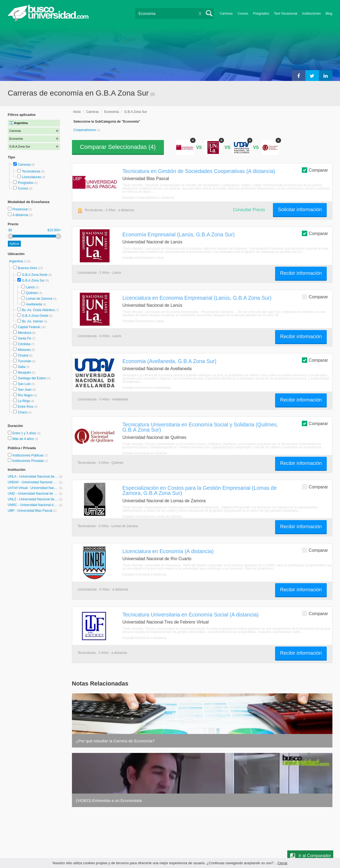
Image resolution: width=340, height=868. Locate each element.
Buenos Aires (27, 268)
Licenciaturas (32, 177)
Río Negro (25, 395)
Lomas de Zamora (39, 299)
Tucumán (25, 361)
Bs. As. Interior (32, 321)
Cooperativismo (85, 130)
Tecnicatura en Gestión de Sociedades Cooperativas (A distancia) (199, 171)
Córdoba (24, 344)
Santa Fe (24, 338)
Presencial (20, 209)
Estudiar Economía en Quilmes (145, 453)
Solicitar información (300, 210)
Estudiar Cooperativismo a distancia (148, 198)
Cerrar (283, 863)
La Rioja (24, 401)
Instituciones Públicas (30, 455)
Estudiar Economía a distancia (144, 575)
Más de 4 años (24, 439)
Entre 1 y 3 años (25, 433)
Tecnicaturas (31, 171)
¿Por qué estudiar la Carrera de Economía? (115, 741)
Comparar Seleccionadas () (118, 147)
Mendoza (24, 333)
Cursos (243, 14)
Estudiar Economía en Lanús (143, 258)
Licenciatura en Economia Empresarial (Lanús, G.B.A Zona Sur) (197, 298)
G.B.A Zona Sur (33, 280)
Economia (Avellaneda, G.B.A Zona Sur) (170, 361)
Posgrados (261, 14)
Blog (329, 14)
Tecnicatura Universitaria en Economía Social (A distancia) (191, 615)
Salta (22, 367)
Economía (111, 112)
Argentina (17, 261)
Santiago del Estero (32, 378)
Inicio (77, 112)
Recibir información (301, 273)
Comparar (315, 170)
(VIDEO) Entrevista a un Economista (109, 800)
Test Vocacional (286, 14)
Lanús (30, 287)
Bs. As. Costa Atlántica (38, 310)
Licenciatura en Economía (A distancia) (168, 551)
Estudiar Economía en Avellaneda (147, 388)
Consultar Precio (249, 210)
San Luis (24, 384)
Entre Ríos (26, 407)
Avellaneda (34, 304)
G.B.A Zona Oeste (35, 316)
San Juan (25, 390)
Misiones (24, 350)
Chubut (23, 355)
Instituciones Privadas (30, 461)
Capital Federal (29, 327)
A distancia (21, 215)
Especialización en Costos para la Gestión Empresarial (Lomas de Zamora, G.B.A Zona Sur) (200, 490)
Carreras (226, 14)
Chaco (23, 412)
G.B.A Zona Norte (35, 275)
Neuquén (24, 373)
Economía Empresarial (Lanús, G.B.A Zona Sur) (179, 234)
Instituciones (311, 14)
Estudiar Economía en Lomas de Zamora (152, 517)
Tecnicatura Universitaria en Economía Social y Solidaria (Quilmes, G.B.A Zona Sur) (200, 427)
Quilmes (32, 293)
